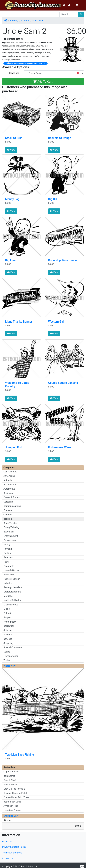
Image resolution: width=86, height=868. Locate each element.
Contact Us (8, 858)
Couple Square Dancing (63, 383)
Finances (8, 557)
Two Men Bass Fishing (20, 755)
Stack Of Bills (14, 138)
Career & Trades (12, 497)
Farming (8, 549)
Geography (9, 566)
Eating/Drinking (11, 527)
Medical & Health (12, 600)
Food (6, 562)
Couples (8, 510)
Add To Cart (43, 82)
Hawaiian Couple (12, 810)
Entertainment (11, 536)
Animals (8, 480)
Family (7, 545)
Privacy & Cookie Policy (14, 847)
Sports (7, 652)
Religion (8, 519)
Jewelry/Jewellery (13, 587)
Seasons (8, 635)
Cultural (25, 21)
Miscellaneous (11, 605)
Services (8, 639)
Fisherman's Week (60, 447)
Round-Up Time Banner (63, 260)
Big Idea (10, 260)
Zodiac (7, 660)
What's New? (10, 666)
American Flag (11, 806)
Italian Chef (9, 776)
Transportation (11, 656)
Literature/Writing (12, 592)
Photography (10, 622)
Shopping (8, 643)
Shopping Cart (11, 816)
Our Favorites (10, 472)
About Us (7, 841)
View (11, 150)
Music (7, 609)
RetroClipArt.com (29, 866)
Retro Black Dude (12, 802)
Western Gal (56, 322)
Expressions (10, 540)
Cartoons (8, 502)
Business (8, 493)
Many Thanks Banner (19, 322)
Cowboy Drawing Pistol (15, 793)
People (7, 617)
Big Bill (53, 199)
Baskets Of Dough (60, 138)
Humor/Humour (12, 579)
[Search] (69, 14)
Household (9, 575)
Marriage (8, 596)
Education (9, 532)
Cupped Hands (11, 772)
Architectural (10, 485)
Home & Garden (11, 570)
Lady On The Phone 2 (14, 789)
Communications (12, 506)
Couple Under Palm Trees (16, 797)
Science (7, 630)
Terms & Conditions (12, 853)
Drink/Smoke (10, 523)
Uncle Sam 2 (39, 21)
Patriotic (8, 613)
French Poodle (11, 785)
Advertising (9, 476)
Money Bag (12, 199)
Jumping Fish (14, 447)
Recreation (9, 626)
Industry (8, 583)
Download (14, 73)
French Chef (10, 780)
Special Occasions (13, 647)
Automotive (9, 489)
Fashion (7, 553)
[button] (70, 5)
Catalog (14, 21)
